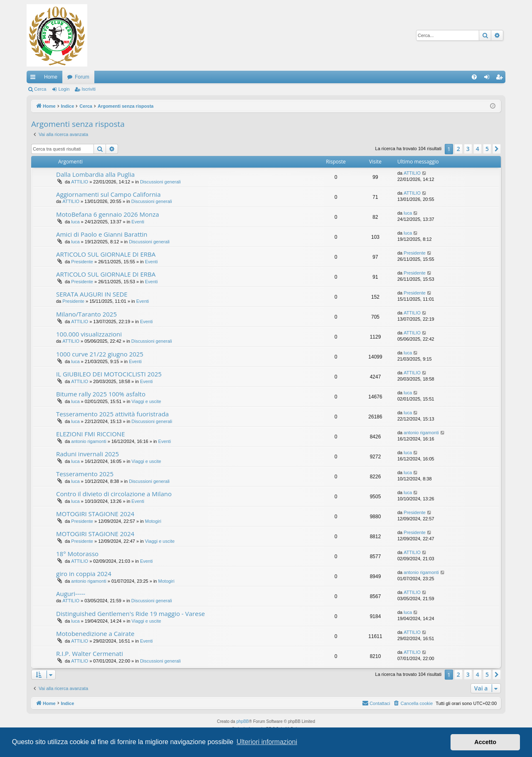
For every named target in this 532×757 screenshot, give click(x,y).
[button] (497, 149)
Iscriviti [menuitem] (501, 79)
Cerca (40, 89)
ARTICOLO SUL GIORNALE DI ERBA (106, 254)
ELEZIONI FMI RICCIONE (90, 434)
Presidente (82, 262)
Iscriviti (89, 89)
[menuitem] (474, 77)
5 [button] (487, 149)
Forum (82, 77)
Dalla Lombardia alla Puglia (95, 174)
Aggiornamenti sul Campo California (108, 194)
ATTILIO (80, 182)
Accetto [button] (485, 742)
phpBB (243, 721)
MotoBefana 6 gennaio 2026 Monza (108, 214)
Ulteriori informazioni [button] (267, 742)
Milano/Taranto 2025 (86, 314)
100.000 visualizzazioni (89, 334)
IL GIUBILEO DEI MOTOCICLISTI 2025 (109, 374)
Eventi (138, 222)
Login (64, 89)
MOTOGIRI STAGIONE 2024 (95, 514)
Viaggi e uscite (146, 401)
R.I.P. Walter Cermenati (90, 653)
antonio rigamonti (89, 441)
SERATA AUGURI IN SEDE (92, 294)
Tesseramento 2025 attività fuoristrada (112, 414)
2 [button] (458, 149)
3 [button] (468, 149)
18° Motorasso (77, 554)
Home (51, 77)
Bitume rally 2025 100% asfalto (101, 394)
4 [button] (478, 149)
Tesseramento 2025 (85, 474)
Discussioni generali (160, 182)
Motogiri (153, 521)
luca (75, 222)
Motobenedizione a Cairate (95, 633)
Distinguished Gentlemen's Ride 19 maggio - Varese (131, 614)
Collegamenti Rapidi (34, 79)
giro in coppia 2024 (84, 574)
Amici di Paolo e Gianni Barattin (102, 234)
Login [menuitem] (489, 79)
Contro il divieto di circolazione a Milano (114, 494)
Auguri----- (71, 594)
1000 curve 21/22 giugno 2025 (100, 354)
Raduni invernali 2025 (87, 454)
